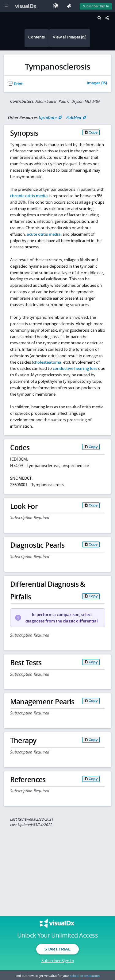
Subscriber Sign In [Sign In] (96, 6)
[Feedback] (70, 6)
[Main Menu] (6, 6)
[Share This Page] (109, 18)
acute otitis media (44, 234)
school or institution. (85, 976)
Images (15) (97, 83)
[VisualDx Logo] (27, 6)
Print (15, 84)
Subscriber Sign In (58, 961)
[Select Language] (57, 6)
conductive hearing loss (75, 368)
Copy (93, 132)
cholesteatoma (47, 362)
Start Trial (57, 949)
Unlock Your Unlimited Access (57, 935)
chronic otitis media (29, 196)
